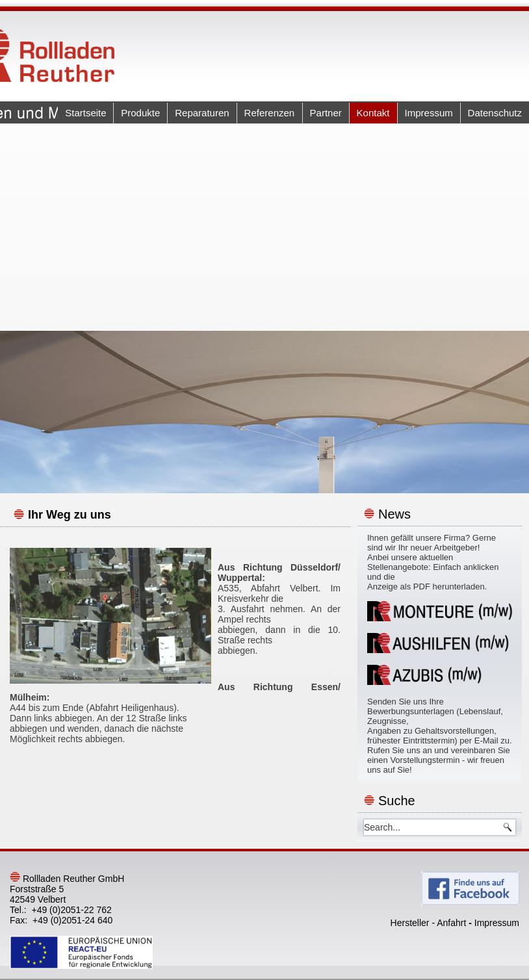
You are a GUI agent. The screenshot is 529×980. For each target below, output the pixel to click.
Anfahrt (451, 923)
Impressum (428, 113)
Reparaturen (202, 113)
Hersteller (410, 923)
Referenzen (270, 113)
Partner (325, 113)
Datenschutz (495, 113)
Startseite (85, 113)
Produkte (140, 113)
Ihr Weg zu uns (70, 515)
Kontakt (373, 113)
